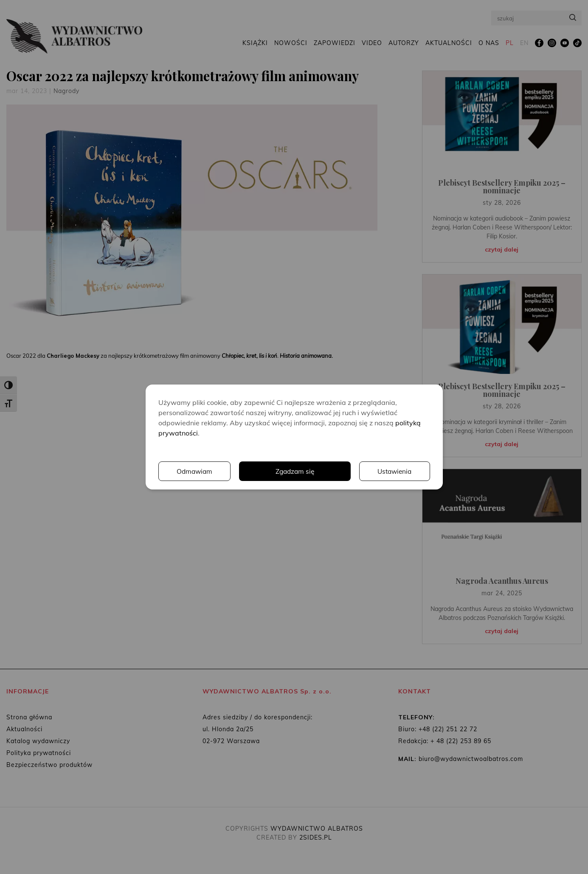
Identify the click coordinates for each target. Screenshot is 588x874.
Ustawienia (313, 471)
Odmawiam (394, 471)
